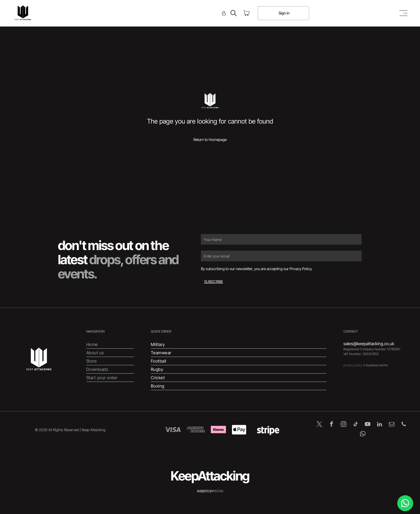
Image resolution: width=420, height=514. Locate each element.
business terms (377, 365)
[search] (234, 14)
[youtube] (368, 425)
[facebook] (331, 425)
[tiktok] (356, 425)
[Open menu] (403, 13)
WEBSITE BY (205, 491)
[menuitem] (110, 344)
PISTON (218, 491)
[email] (392, 425)
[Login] (224, 13)
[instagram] (344, 425)
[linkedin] (380, 425)
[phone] (404, 425)
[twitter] (319, 425)
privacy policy (353, 365)
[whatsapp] (363, 434)
